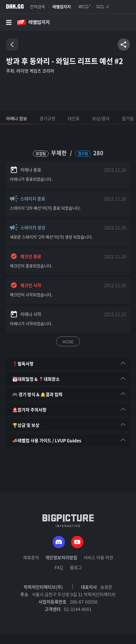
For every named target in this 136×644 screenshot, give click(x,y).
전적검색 (37, 7)
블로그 (76, 567)
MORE (68, 342)
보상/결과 (101, 118)
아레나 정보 (17, 118)
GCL (103, 7)
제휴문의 (31, 557)
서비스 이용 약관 (98, 557)
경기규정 (47, 118)
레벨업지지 (62, 7)
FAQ (59, 567)
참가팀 (128, 118)
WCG (84, 7)
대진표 (74, 118)
